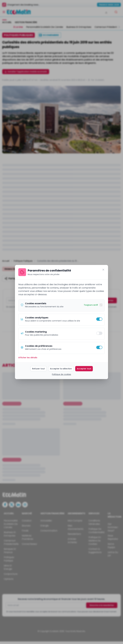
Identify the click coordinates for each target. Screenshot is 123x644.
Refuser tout (38, 369)
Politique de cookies (61, 374)
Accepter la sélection (61, 369)
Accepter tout (84, 369)
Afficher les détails (28, 358)
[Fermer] (103, 270)
